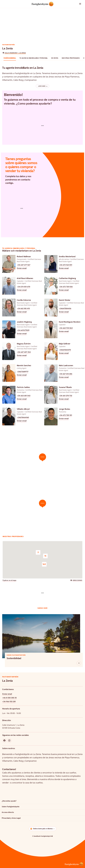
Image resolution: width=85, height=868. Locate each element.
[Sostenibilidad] (79, 663)
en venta (55, 58)
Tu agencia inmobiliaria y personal (34, 58)
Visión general (10, 58)
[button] (78, 4)
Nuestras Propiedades (71, 58)
